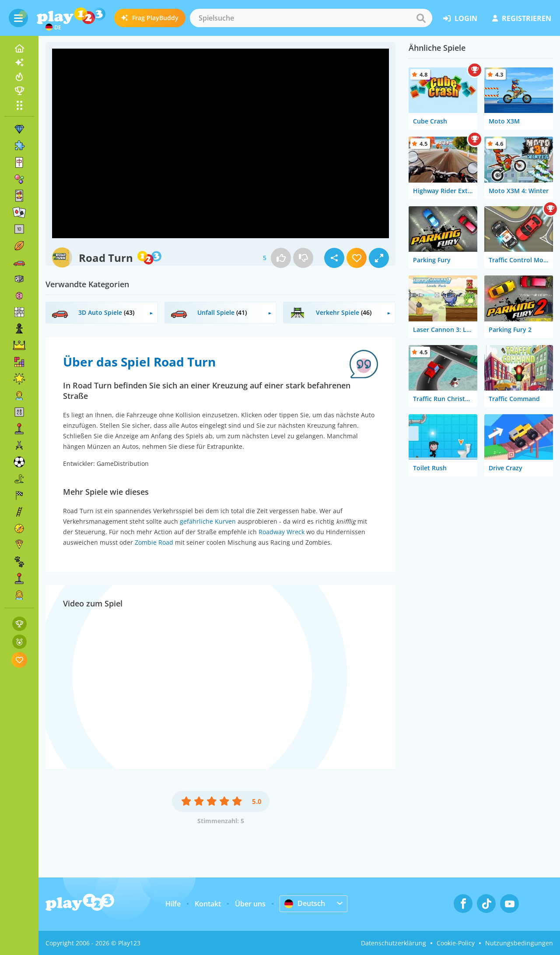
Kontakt (208, 904)
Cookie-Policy (456, 943)
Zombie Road (154, 542)
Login (460, 18)
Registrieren (522, 18)
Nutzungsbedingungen (519, 943)
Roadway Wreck (282, 532)
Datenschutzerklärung (394, 943)
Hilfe (173, 904)
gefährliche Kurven (208, 521)
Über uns (250, 904)
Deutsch (305, 903)
